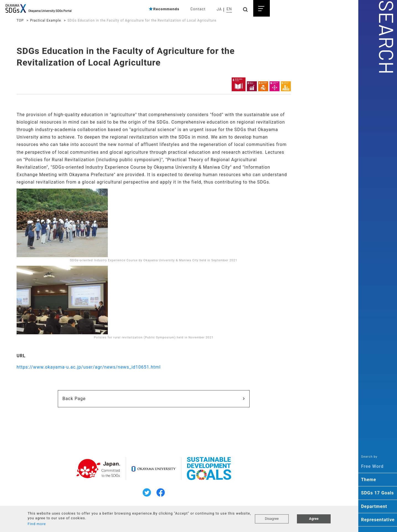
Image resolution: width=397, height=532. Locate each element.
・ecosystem (288, 153)
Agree (314, 519)
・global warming (292, 107)
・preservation (290, 133)
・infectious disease (295, 186)
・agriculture (288, 147)
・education (287, 225)
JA (219, 9)
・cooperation (289, 212)
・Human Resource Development (307, 219)
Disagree (272, 519)
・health (284, 179)
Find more (37, 524)
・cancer (284, 173)
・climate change (292, 114)
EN (229, 9)
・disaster (285, 206)
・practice (285, 239)
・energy (284, 140)
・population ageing (295, 192)
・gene (282, 166)
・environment (290, 127)
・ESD (281, 232)
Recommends (164, 9)
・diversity (286, 245)
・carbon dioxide (292, 120)
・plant (282, 160)
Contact (198, 9)
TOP (20, 20)
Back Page (104, 414)
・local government (294, 199)
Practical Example (46, 20)
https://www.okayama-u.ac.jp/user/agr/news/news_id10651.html (89, 382)
